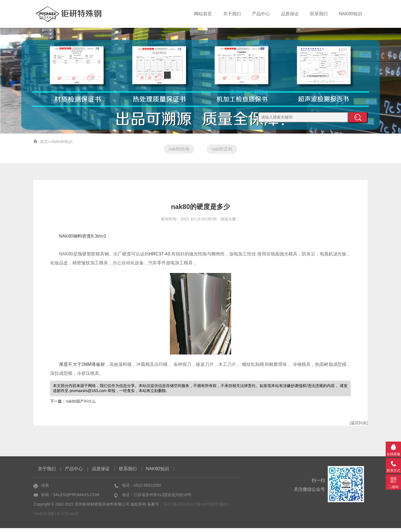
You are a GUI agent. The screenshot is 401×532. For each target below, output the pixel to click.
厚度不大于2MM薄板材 (82, 368)
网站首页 (203, 14)
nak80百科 (225, 149)
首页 (44, 142)
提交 (358, 117)
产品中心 (261, 14)
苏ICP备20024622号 (181, 508)
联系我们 (319, 14)
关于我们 (232, 14)
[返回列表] (359, 427)
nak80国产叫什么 (81, 405)
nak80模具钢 (211, 508)
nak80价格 (176, 149)
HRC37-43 (160, 258)
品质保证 (290, 14)
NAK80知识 (350, 14)
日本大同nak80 (66, 518)
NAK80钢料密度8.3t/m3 (82, 240)
